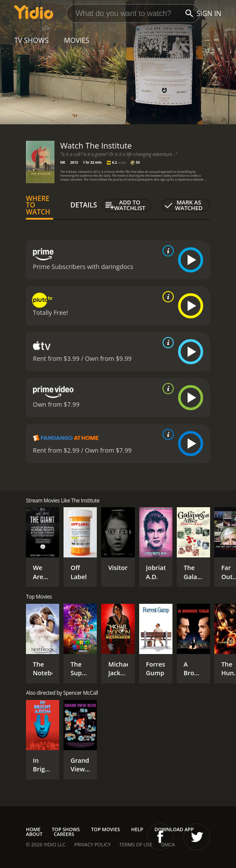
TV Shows (31, 40)
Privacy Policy (92, 844)
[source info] (166, 251)
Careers (64, 834)
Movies (77, 40)
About (34, 834)
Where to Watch (38, 205)
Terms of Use (136, 844)
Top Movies (106, 829)
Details (84, 205)
